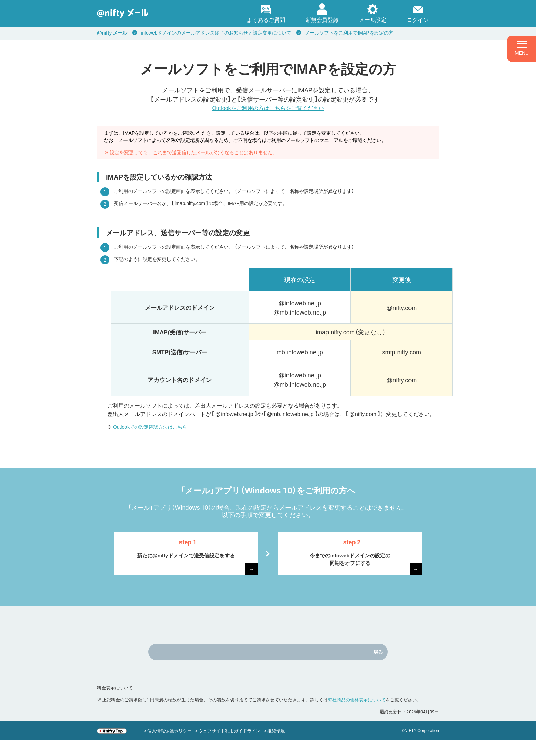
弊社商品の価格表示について (357, 715)
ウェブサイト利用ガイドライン (229, 746)
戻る (299, 667)
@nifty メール (112, 32)
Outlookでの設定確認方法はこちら (150, 427)
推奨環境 (276, 746)
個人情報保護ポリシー (170, 746)
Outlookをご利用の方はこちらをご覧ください (268, 108)
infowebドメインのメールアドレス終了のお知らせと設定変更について (216, 32)
